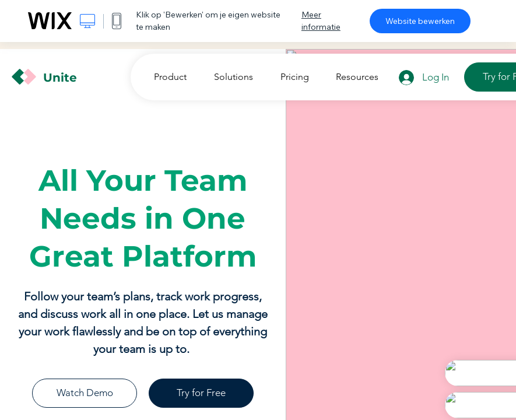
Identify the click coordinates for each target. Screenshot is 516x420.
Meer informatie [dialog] (321, 21)
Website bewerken (420, 21)
